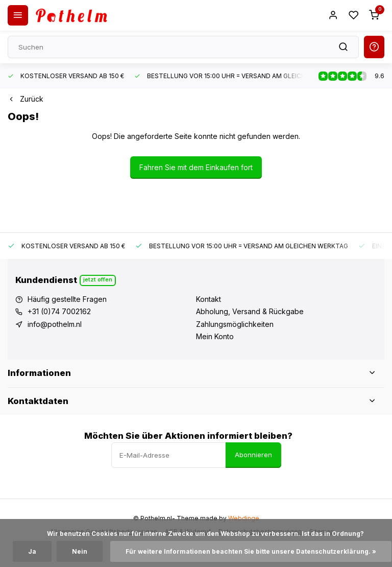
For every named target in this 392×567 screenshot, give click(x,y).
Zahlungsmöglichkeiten (235, 324)
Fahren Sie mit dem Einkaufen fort (196, 167)
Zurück (26, 99)
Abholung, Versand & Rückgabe (250, 311)
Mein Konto (215, 336)
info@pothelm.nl (55, 324)
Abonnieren (253, 455)
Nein (80, 551)
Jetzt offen (98, 279)
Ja (32, 551)
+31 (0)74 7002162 (59, 311)
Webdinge (244, 518)
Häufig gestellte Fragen (67, 299)
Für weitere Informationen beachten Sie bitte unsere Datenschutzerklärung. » (251, 551)
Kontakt (209, 299)
